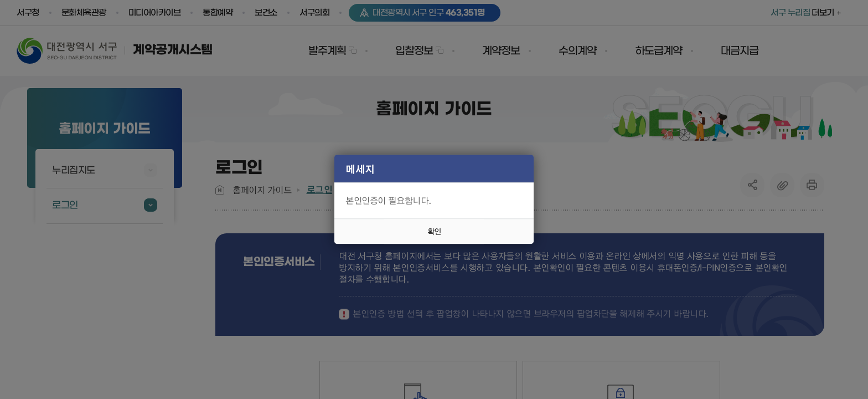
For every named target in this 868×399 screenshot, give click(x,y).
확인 (434, 232)
